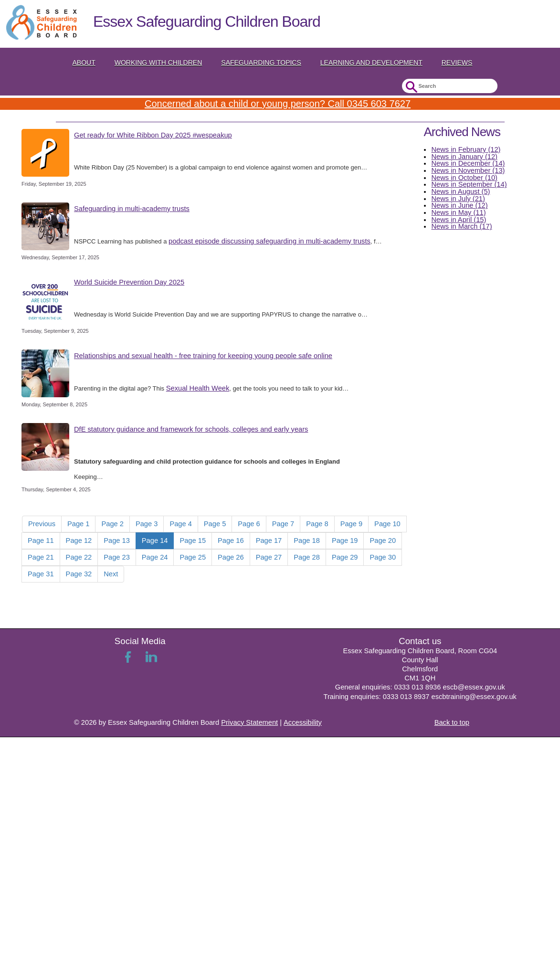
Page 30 (383, 557)
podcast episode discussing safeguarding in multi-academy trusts (269, 241)
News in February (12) (466, 149)
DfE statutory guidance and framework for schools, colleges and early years (191, 429)
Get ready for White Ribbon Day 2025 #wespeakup (153, 135)
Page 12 (79, 540)
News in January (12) (464, 157)
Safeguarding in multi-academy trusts (132, 209)
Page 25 (193, 557)
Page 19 (345, 540)
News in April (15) (459, 220)
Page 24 (155, 557)
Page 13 (117, 540)
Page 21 (41, 557)
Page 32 (79, 574)
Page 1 (78, 524)
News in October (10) (464, 178)
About (84, 63)
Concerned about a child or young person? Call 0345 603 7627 (278, 104)
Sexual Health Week (198, 388)
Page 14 (155, 540)
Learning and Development (371, 63)
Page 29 (345, 557)
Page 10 (387, 524)
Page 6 (249, 524)
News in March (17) (461, 226)
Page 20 (383, 540)
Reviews (457, 63)
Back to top (452, 722)
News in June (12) (459, 205)
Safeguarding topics (261, 63)
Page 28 (307, 557)
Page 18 (307, 540)
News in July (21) (458, 199)
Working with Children (158, 63)
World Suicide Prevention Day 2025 (129, 282)
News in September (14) (469, 184)
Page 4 (180, 524)
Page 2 (112, 524)
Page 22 (79, 557)
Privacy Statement (249, 722)
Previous (42, 524)
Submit (410, 87)
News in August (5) (460, 191)
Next (111, 574)
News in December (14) (468, 163)
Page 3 (147, 524)
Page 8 (317, 524)
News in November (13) (468, 170)
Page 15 (193, 540)
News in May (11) (458, 212)
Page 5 (215, 524)
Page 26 (231, 557)
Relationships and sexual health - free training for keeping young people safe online (203, 356)
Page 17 (269, 540)
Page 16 (231, 540)
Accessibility (303, 722)
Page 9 (351, 524)
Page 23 (117, 557)
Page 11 (41, 540)
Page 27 (269, 557)
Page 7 (283, 524)
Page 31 (41, 574)
